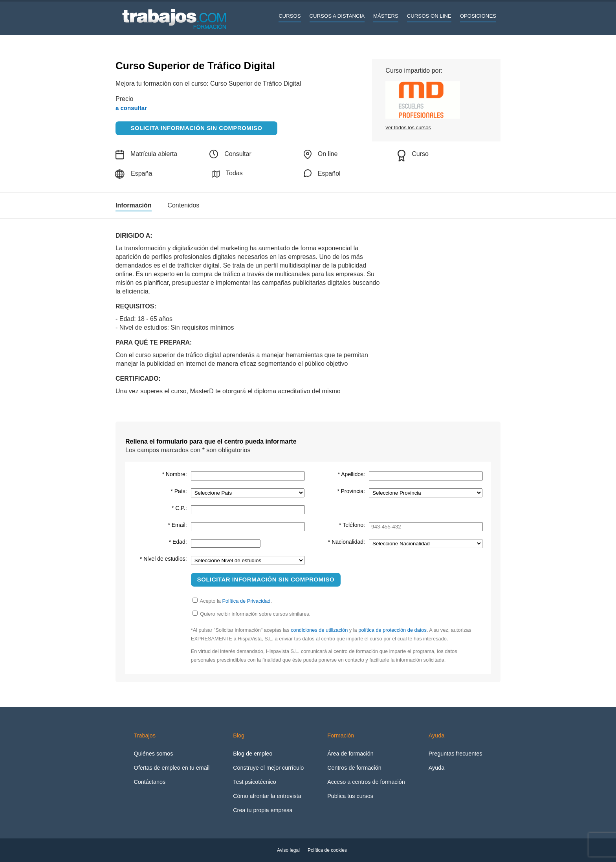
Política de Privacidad (246, 601)
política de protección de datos (392, 630)
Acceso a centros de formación (366, 782)
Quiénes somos (153, 754)
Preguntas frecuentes (456, 754)
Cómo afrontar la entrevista (267, 796)
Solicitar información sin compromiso (266, 579)
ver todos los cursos (408, 127)
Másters (386, 16)
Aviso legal (288, 850)
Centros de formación (354, 768)
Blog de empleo (253, 754)
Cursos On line (429, 16)
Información (134, 205)
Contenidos (183, 205)
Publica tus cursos (350, 796)
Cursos (290, 16)
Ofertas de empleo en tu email (171, 768)
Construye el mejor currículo (268, 768)
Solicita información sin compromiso (197, 128)
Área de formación (350, 754)
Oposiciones (478, 16)
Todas (227, 174)
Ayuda (437, 768)
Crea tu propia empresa (263, 810)
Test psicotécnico (255, 782)
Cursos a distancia (337, 16)
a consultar (131, 108)
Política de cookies (327, 850)
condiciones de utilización (319, 630)
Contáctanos (149, 782)
